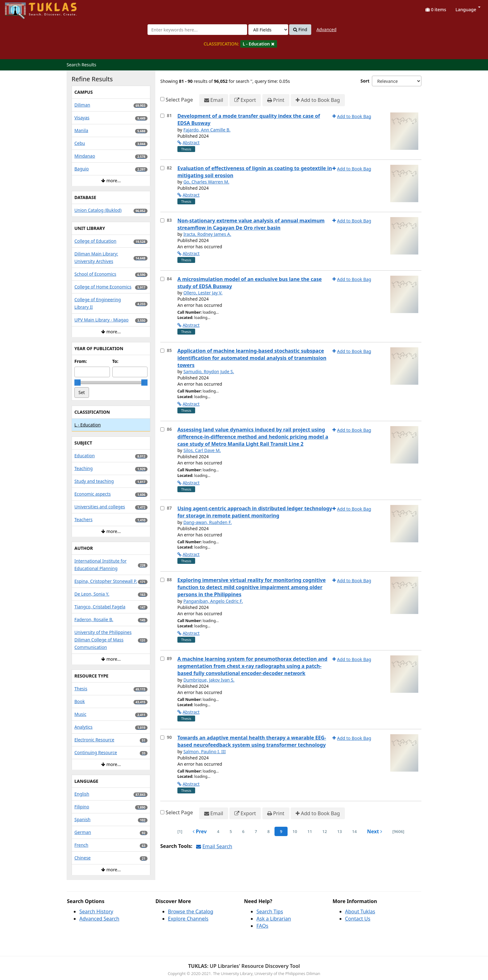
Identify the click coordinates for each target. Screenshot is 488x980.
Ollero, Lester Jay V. (203, 293)
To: (115, 361)
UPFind (20, 8)
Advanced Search (99, 919)
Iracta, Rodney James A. (207, 234)
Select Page (179, 100)
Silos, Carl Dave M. (202, 450)
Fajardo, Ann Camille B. (207, 130)
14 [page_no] (354, 831)
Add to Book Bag (318, 100)
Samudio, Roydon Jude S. (209, 371)
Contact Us (358, 919)
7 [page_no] (256, 831)
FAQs (262, 926)
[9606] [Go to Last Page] (398, 831)
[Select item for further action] (162, 116)
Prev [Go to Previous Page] (200, 831)
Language (468, 10)
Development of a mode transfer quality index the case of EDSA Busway (249, 119)
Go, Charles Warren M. (206, 182)
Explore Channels (188, 919)
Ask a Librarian (274, 919)
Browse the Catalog (191, 911)
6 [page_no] (243, 831)
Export (245, 100)
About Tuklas (360, 911)
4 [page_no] (218, 831)
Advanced (326, 29)
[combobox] (197, 30)
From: (81, 361)
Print (276, 100)
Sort (365, 81)
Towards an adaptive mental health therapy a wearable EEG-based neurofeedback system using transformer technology (252, 741)
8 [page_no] (268, 831)
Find (300, 30)
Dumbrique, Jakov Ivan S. (209, 680)
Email (214, 100)
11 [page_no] (310, 831)
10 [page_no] (295, 831)
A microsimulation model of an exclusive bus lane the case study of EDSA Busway (250, 283)
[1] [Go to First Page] (180, 831)
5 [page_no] (231, 831)
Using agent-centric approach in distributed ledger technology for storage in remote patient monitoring (255, 512)
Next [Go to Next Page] (375, 831)
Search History (96, 911)
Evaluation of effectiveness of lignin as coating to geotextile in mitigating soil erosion (255, 172)
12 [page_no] (325, 831)
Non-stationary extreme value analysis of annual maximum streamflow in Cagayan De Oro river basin (251, 224)
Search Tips (270, 911)
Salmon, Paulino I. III (204, 752)
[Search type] (268, 30)
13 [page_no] (339, 831)
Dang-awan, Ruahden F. (207, 522)
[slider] (77, 383)
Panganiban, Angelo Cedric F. (213, 601)
